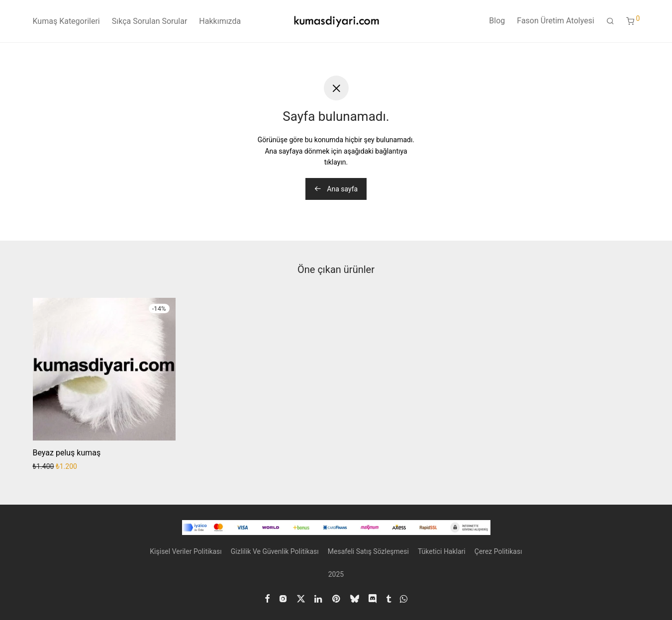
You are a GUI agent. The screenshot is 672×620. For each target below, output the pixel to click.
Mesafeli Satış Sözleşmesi (368, 551)
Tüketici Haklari (442, 551)
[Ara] (610, 21)
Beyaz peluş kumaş (67, 453)
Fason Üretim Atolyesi (555, 21)
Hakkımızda (220, 21)
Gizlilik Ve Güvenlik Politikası (275, 551)
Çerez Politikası (498, 551)
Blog (497, 21)
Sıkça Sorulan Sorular (150, 21)
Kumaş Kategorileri (66, 21)
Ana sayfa (336, 189)
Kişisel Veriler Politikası (186, 551)
